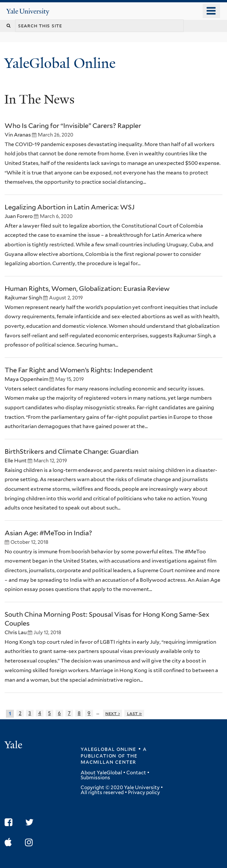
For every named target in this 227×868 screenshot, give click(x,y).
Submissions (95, 778)
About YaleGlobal (101, 773)
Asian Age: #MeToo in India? (48, 533)
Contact (136, 773)
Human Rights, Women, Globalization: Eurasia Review (87, 289)
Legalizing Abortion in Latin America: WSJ (70, 207)
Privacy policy (144, 792)
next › (113, 713)
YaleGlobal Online (60, 63)
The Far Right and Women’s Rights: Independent (79, 370)
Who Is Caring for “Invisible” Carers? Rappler (73, 126)
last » (135, 713)
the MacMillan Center (109, 759)
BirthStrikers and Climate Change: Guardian (72, 451)
